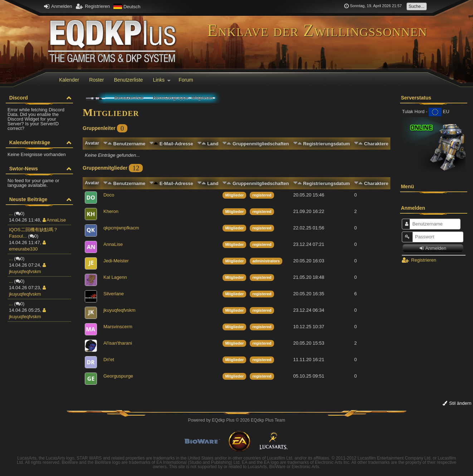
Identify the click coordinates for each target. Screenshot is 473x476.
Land (213, 144)
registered (262, 195)
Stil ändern (457, 403)
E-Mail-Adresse (176, 144)
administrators (266, 261)
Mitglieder (234, 195)
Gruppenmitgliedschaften (261, 144)
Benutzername (130, 144)
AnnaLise (54, 220)
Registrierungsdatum (326, 144)
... (11, 213)
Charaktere (376, 144)
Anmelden (58, 6)
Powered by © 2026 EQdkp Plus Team (237, 420)
